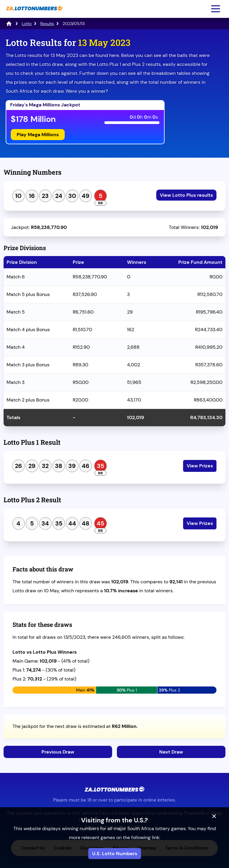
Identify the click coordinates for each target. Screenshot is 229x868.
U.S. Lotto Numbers (115, 854)
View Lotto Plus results (186, 195)
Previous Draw (58, 752)
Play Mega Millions (38, 135)
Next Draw (171, 752)
